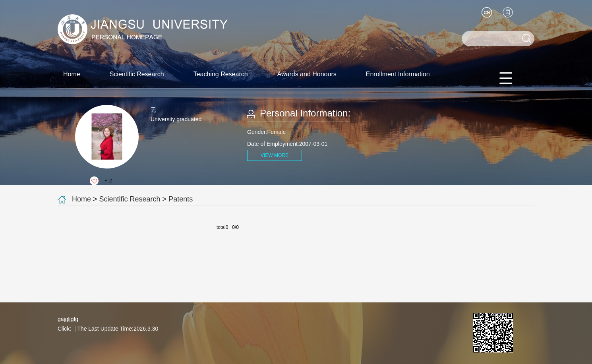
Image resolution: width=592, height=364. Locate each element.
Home (72, 74)
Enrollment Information (398, 74)
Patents (181, 199)
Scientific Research (137, 74)
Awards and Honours (307, 74)
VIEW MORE (275, 155)
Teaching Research (221, 74)
